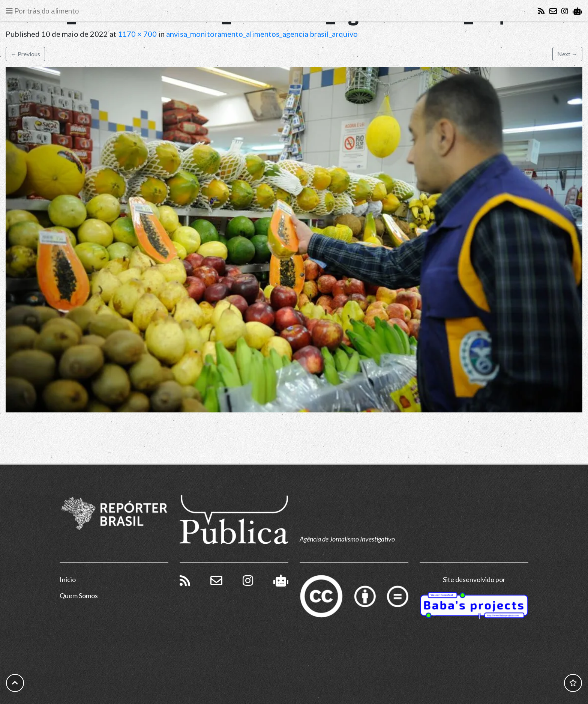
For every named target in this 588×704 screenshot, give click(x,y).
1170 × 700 (137, 34)
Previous (25, 54)
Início (68, 579)
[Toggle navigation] (44, 11)
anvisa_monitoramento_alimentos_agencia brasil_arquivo (262, 34)
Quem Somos (79, 596)
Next (567, 54)
